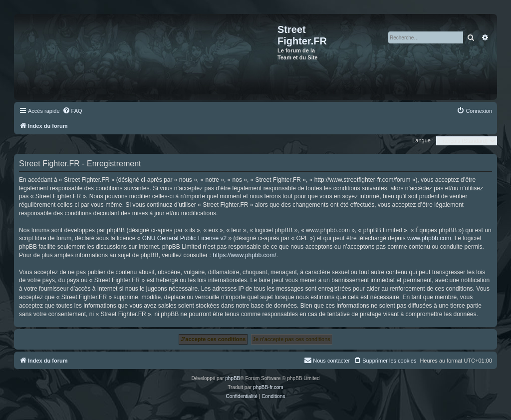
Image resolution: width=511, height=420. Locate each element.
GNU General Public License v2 (184, 238)
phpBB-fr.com (268, 387)
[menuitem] (72, 111)
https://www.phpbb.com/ (244, 255)
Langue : (423, 140)
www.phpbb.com (429, 238)
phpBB (233, 378)
